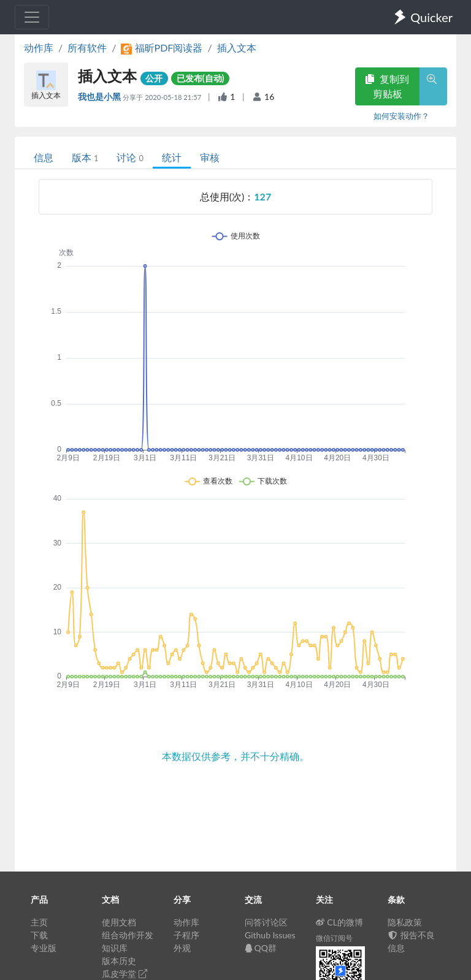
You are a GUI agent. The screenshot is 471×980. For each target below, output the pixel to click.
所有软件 (87, 47)
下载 (39, 935)
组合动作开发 (128, 935)
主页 (39, 922)
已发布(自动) (201, 78)
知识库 (115, 948)
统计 (172, 157)
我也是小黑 (100, 97)
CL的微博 (339, 922)
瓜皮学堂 (124, 974)
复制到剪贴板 (387, 86)
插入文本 (237, 47)
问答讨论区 (266, 922)
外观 (182, 948)
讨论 (130, 157)
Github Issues (270, 935)
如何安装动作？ (401, 116)
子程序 (186, 935)
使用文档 (119, 922)
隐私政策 (405, 922)
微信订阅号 (334, 938)
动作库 (39, 47)
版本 (85, 157)
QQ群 (261, 948)
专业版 (44, 948)
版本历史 (119, 961)
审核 (210, 157)
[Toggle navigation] (32, 17)
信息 (44, 157)
